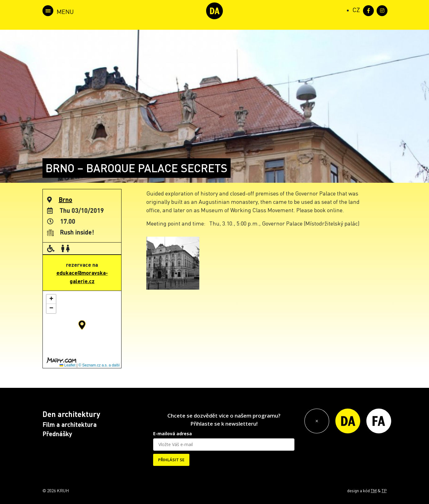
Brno (65, 199)
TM (374, 490)
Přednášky (57, 434)
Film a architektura (70, 424)
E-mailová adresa (172, 434)
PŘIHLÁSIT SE (171, 460)
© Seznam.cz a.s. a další (99, 365)
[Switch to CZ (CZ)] (356, 10)
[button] (82, 325)
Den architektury (71, 414)
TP (384, 490)
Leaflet (67, 365)
